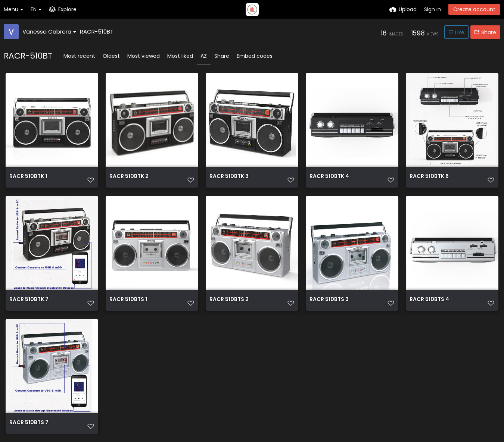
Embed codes (255, 56)
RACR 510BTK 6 (429, 177)
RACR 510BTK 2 (129, 177)
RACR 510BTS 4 (429, 300)
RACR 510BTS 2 (229, 300)
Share (222, 56)
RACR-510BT (97, 32)
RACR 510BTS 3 (329, 300)
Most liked (180, 56)
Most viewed (144, 56)
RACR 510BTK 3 (229, 177)
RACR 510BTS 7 (29, 423)
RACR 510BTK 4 (329, 177)
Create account (474, 9)
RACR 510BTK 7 (29, 300)
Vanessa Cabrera (49, 32)
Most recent (79, 56)
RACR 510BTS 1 (128, 300)
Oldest (111, 56)
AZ (204, 56)
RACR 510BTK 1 (28, 177)
